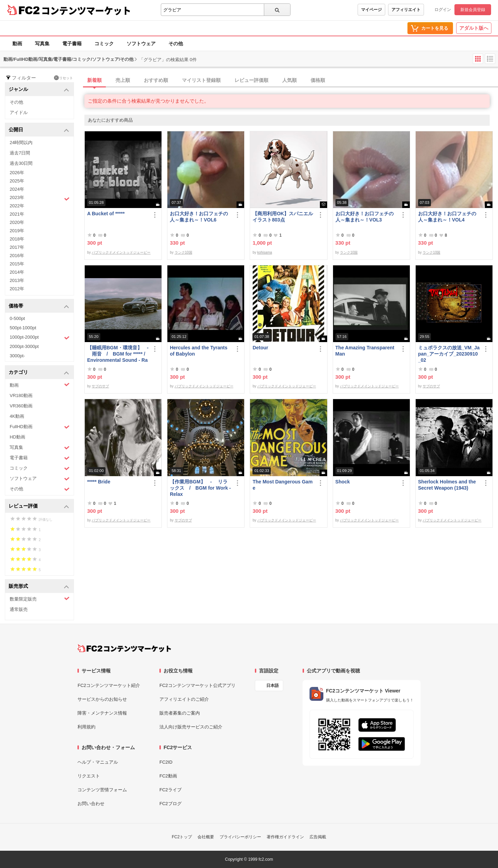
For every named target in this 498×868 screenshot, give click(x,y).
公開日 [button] (39, 130)
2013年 (17, 280)
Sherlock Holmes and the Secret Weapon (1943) (447, 485)
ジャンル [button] (39, 90)
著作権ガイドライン (285, 837)
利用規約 (86, 727)
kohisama (265, 252)
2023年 (40, 198)
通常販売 (19, 609)
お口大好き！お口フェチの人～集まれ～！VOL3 (365, 217)
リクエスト (89, 776)
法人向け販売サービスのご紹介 (191, 727)
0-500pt (17, 318)
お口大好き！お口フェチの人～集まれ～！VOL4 (447, 217)
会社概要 (206, 837)
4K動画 (17, 416)
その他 (176, 44)
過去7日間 (20, 153)
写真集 (42, 44)
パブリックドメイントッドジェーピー (121, 252)
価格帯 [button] (39, 306)
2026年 (17, 173)
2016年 (17, 256)
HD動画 (17, 437)
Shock (343, 482)
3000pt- (17, 356)
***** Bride (99, 482)
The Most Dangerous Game (282, 485)
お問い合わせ (91, 804)
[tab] (291, 81)
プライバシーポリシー (240, 837)
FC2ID (166, 762)
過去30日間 (21, 163)
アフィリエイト (406, 10)
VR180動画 (21, 395)
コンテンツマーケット (86, 10)
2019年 (17, 231)
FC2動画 (168, 776)
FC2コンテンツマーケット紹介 (109, 685)
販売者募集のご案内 (180, 713)
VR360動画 (21, 406)
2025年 (17, 181)
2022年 (17, 206)
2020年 (17, 222)
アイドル (19, 112)
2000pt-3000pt (24, 346)
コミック (104, 44)
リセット (63, 78)
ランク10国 (183, 252)
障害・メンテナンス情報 (102, 713)
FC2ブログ (170, 804)
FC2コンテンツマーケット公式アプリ (197, 685)
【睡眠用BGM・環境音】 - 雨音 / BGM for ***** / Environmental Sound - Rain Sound (118, 354)
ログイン (443, 10)
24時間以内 (21, 143)
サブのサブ (100, 386)
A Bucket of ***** (106, 214)
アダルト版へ (474, 28)
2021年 (17, 214)
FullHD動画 (40, 427)
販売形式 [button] (39, 587)
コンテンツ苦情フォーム (102, 790)
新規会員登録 (473, 10)
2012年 (17, 289)
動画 (17, 44)
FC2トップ (182, 837)
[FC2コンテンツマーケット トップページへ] (124, 648)
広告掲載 (318, 837)
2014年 (17, 272)
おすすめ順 (156, 80)
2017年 (17, 247)
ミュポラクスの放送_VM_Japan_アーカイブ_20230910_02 (449, 354)
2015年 (17, 264)
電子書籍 (72, 44)
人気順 (289, 80)
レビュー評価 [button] (39, 506)
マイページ (371, 10)
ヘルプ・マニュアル (98, 762)
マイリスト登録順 (201, 80)
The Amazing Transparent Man (365, 351)
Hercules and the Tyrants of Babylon (199, 351)
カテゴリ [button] (39, 373)
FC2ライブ (170, 790)
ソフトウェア (141, 44)
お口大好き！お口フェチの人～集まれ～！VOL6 (199, 217)
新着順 (94, 80)
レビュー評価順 (251, 80)
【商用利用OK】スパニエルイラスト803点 (283, 217)
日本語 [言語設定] (273, 686)
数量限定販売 (40, 599)
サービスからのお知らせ (102, 699)
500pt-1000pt (23, 328)
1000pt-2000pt (40, 338)
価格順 (318, 80)
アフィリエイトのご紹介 (184, 699)
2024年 (17, 189)
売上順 (123, 80)
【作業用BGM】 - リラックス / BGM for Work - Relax (200, 488)
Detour (260, 348)
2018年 (17, 239)
